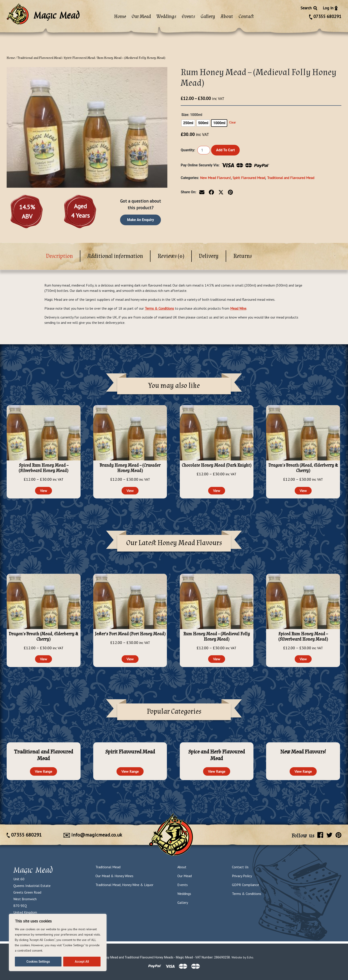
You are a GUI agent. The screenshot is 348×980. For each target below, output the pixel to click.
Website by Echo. (243, 957)
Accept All (82, 962)
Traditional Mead (108, 867)
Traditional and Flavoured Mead (39, 58)
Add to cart (225, 150)
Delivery (209, 256)
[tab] (60, 256)
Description (59, 256)
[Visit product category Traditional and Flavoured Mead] (44, 755)
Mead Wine (238, 308)
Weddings (166, 17)
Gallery (208, 17)
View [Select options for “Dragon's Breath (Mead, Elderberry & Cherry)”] (303, 491)
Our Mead (141, 17)
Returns (243, 256)
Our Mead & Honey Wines (114, 876)
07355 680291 (325, 16)
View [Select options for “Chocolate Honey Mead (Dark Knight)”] (217, 491)
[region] (58, 942)
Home (120, 17)
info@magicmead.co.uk (93, 835)
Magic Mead (33, 870)
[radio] (188, 123)
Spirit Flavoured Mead (79, 58)
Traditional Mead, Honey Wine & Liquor (124, 885)
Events (188, 17)
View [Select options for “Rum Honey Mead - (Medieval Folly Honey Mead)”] (217, 659)
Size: (185, 115)
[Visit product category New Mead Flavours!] (303, 752)
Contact (246, 17)
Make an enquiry (141, 220)
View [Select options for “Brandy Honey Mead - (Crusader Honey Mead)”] (130, 491)
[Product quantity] (204, 150)
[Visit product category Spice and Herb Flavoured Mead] (217, 755)
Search (309, 8)
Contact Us (240, 867)
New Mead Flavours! (215, 178)
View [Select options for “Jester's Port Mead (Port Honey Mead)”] (130, 659)
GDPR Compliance (245, 885)
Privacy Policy (242, 876)
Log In (330, 8)
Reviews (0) (171, 256)
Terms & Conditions (159, 308)
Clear (232, 122)
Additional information (115, 256)
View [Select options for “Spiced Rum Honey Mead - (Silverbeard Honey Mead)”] (43, 491)
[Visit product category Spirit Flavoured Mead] (130, 752)
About (227, 17)
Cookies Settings (38, 962)
